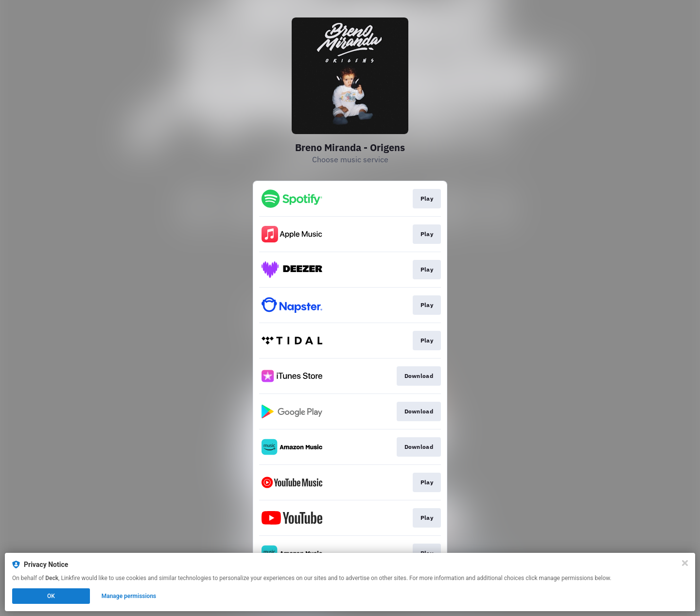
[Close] (685, 563)
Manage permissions (129, 596)
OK (51, 596)
